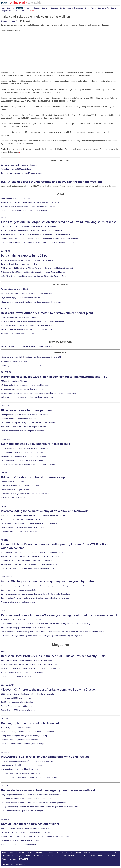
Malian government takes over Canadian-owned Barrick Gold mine (27, 397)
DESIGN (4, 719)
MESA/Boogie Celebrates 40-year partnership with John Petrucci (46, 757)
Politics (19, 8)
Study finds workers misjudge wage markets (18, 590)
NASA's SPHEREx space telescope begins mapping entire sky (26, 832)
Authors (55, 856)
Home (4, 852)
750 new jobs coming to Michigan (14, 361)
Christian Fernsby (9, 21)
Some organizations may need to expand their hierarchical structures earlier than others (36, 594)
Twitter (4, 859)
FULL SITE (24, 859)
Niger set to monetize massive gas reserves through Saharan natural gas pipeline (33, 515)
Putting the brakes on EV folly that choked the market (22, 519)
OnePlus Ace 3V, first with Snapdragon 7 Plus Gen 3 (22, 765)
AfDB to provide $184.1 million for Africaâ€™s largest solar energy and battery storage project (38, 268)
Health (12, 11)
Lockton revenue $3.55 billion (13, 482)
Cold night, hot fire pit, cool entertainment (30, 723)
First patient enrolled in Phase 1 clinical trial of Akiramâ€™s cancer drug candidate (34, 803)
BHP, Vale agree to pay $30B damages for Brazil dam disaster (25, 628)
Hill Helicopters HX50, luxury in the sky (16, 698)
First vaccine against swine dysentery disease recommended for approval (30, 556)
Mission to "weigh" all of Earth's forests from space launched (25, 828)
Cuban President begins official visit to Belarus (19, 317)
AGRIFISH (5, 540)
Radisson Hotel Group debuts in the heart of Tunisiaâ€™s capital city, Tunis (53, 656)
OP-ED (4, 506)
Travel (94, 8)
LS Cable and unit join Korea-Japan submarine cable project (25, 385)
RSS (113, 856)
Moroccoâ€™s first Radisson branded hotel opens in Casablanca (27, 660)
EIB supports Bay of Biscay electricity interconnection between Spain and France (33, 272)
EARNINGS (6, 473)
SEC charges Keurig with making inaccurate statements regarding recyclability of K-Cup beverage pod (41, 636)
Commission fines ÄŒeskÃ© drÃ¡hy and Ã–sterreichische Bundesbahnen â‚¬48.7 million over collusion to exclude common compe (52, 632)
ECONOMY (5, 439)
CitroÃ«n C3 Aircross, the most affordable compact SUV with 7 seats (48, 690)
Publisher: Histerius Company (13, 864)
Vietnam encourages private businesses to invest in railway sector (27, 260)
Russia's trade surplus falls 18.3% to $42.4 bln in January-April (26, 448)
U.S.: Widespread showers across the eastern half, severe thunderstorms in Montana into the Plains (40, 243)
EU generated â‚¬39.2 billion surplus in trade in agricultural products (28, 464)
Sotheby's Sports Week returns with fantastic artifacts (22, 673)
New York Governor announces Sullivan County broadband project (27, 329)
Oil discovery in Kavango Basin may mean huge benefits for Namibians (29, 523)
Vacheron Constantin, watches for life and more (20, 740)
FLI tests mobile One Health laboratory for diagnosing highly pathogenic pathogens (34, 552)
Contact (92, 856)
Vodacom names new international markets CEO (20, 419)
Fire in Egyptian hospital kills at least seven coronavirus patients (26, 293)
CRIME (4, 611)
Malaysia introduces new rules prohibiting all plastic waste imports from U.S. (31, 202)
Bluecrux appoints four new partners (26, 410)
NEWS (4, 217)
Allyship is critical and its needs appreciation (18, 602)
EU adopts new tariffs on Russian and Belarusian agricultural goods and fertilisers (33, 321)
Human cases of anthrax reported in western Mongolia (22, 811)
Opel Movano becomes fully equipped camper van (21, 702)
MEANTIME (6, 819)
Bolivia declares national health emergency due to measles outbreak (48, 790)
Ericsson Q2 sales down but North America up (33, 477)
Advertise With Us (68, 856)
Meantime (20, 11)
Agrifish (70, 8)
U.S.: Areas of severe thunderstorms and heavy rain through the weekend (52, 182)
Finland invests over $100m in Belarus (16, 169)
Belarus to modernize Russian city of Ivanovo (19, 165)
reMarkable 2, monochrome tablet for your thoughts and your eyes (27, 761)
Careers (37, 8)
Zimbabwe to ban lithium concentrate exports (19, 334)
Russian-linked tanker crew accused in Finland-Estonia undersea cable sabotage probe (35, 234)
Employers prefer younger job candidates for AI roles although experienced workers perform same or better (43, 586)
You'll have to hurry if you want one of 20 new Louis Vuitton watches (28, 732)
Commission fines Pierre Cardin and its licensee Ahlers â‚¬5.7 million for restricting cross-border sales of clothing (45, 624)
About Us (82, 856)
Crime (87, 8)
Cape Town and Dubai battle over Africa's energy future (23, 527)
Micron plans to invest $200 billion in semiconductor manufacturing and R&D (31, 302)
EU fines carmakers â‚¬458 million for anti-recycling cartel (24, 620)
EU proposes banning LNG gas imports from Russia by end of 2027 (28, 325)
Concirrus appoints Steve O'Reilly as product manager (22, 431)
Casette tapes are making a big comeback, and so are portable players (29, 777)
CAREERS (5, 406)
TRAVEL (4, 651)
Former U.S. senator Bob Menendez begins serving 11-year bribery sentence (31, 230)
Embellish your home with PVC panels (16, 728)
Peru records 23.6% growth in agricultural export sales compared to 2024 (30, 564)
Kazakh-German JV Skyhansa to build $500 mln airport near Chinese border (31, 207)
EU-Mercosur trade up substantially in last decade (36, 444)
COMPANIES (6, 372)
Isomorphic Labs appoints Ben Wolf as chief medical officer (24, 415)
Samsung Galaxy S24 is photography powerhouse (21, 773)
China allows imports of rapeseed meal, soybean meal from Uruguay (28, 568)
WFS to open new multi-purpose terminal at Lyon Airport (23, 366)
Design (113, 8)
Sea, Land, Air (103, 8)
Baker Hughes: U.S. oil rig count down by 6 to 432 (21, 198)
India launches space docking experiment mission (21, 840)
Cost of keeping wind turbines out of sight (30, 824)
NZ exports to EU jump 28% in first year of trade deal (22, 460)
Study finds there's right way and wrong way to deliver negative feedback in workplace (35, 598)
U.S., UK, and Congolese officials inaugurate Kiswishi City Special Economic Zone (33, 276)
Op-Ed (62, 8)
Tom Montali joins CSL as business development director (23, 427)
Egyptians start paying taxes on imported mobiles (20, 298)
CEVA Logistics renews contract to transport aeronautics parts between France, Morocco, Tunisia (39, 393)
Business (11, 8)
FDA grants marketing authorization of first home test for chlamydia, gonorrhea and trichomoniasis (40, 807)
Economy (46, 8)
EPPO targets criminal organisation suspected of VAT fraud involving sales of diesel (59, 222)
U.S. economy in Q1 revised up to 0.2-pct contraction (22, 452)
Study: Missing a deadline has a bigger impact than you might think (48, 581)
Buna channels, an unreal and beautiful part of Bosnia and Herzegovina (29, 664)
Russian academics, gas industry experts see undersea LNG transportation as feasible (35, 836)
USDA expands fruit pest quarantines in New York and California (26, 560)
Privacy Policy (103, 856)
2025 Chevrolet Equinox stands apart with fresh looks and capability (28, 694)
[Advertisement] (19, 47)
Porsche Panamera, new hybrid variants (17, 706)
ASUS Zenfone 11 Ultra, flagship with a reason (19, 769)
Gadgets (4, 11)
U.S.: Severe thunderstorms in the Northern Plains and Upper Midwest (29, 226)
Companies (28, 8)
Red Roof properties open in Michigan (16, 677)
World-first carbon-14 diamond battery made (18, 844)
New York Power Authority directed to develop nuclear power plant (47, 313)
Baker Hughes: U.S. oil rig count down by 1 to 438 (21, 264)
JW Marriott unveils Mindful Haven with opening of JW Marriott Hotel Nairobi (31, 668)
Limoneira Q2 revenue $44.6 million (15, 490)
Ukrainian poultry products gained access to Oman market (24, 211)
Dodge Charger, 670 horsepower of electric (18, 710)
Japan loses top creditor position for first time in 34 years (23, 456)
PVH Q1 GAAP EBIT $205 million (14, 498)
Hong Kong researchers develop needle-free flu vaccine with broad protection (31, 795)
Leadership (79, 8)
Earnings (55, 8)
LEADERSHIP (6, 577)
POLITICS (5, 308)
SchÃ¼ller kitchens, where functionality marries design (23, 744)
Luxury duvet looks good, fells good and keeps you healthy (24, 736)
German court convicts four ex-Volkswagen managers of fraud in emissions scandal (59, 615)
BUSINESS (5, 251)
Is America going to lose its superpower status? (20, 532)
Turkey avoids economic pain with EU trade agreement (23, 173)
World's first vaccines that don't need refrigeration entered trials (26, 799)
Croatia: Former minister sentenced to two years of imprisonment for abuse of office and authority (39, 239)
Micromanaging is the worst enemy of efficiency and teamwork (44, 511)
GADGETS (5, 752)
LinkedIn (13, 859)
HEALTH (4, 786)
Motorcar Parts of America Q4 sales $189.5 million (21, 486)
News (3, 8)
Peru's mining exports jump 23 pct (25, 256)
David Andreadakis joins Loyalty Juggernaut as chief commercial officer (29, 423)
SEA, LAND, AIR (8, 685)
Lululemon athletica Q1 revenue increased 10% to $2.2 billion (25, 494)
